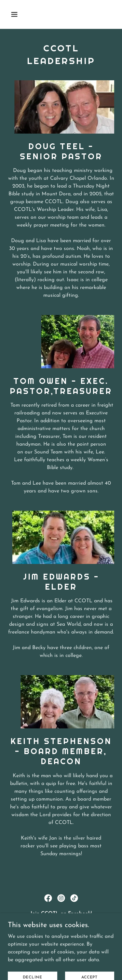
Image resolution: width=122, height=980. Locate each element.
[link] (48, 898)
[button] (20, 14)
